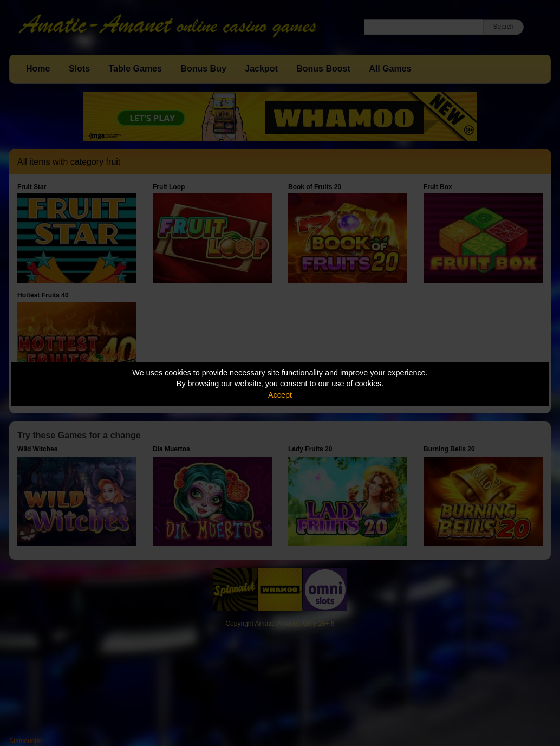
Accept (280, 395)
